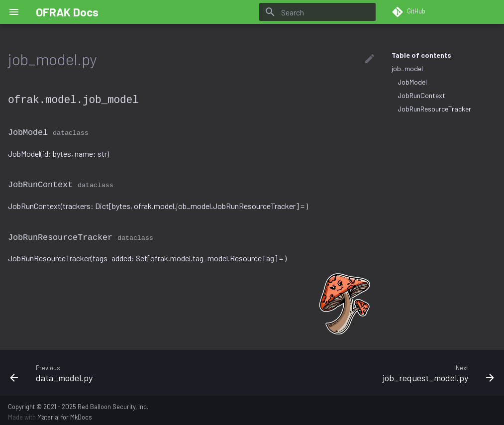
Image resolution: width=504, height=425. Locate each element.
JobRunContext (421, 95)
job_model (407, 68)
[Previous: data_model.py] (127, 370)
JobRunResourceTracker (434, 109)
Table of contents (421, 55)
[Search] (317, 12)
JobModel (412, 82)
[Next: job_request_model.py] (377, 370)
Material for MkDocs (65, 414)
